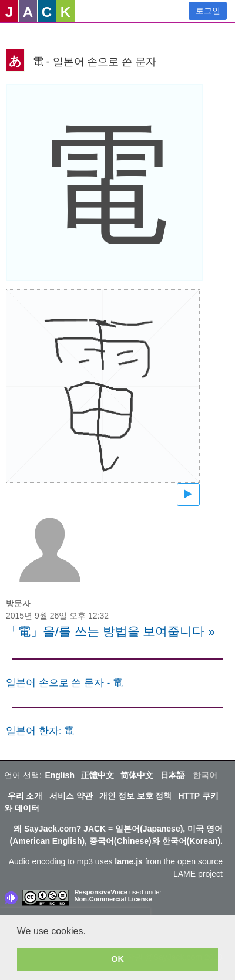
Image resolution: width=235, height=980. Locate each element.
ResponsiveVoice (101, 892)
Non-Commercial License (113, 899)
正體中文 (98, 775)
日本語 (173, 775)
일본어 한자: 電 (40, 731)
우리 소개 (25, 796)
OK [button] (117, 959)
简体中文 (137, 775)
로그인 (208, 11)
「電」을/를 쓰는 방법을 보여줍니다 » (110, 631)
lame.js (128, 861)
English (60, 775)
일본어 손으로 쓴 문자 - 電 (64, 683)
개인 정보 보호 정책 (136, 796)
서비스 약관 (71, 796)
